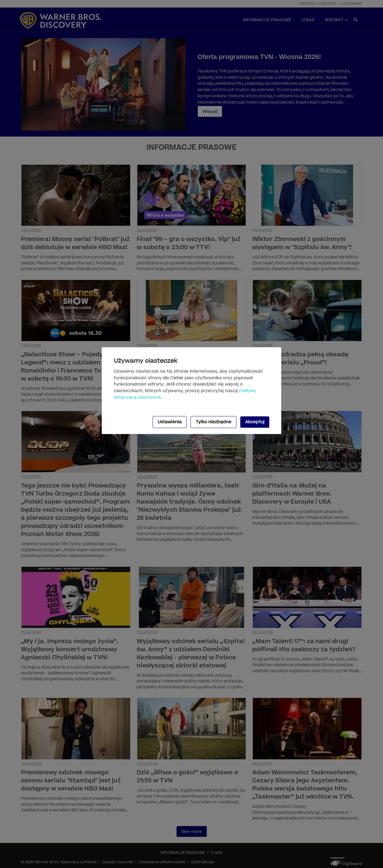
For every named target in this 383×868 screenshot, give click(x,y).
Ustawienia (170, 422)
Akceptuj (255, 422)
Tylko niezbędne (213, 422)
